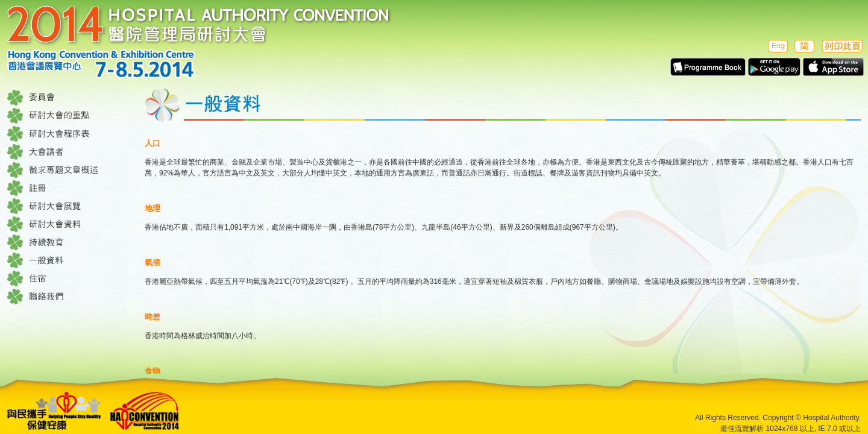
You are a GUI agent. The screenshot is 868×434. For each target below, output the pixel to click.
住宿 (68, 278)
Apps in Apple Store (833, 67)
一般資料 (68, 260)
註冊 (68, 188)
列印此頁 (842, 46)
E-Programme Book (708, 67)
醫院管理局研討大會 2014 (203, 42)
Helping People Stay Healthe (54, 411)
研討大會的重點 (68, 116)
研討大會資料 (68, 224)
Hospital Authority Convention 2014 (145, 411)
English (777, 46)
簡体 (804, 46)
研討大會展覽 (68, 206)
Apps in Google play (774, 67)
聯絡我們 (68, 297)
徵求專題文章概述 (68, 170)
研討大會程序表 (68, 134)
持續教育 (68, 242)
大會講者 (68, 152)
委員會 (68, 98)
